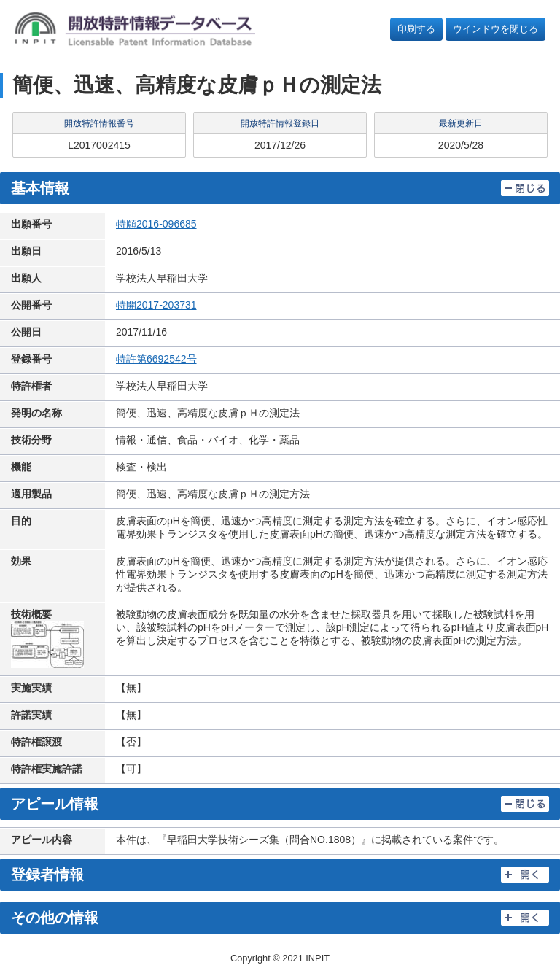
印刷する (416, 29)
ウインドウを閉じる (495, 29)
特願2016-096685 (156, 224)
